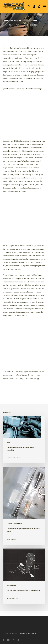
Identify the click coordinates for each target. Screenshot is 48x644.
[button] (44, 6)
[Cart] (39, 6)
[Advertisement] (24, 115)
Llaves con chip (30, 25)
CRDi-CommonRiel (14, 523)
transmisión (11, 585)
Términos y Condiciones (27, 634)
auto (8, 442)
